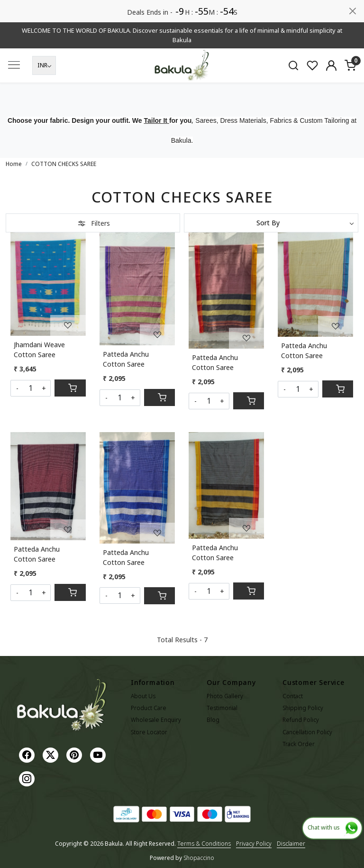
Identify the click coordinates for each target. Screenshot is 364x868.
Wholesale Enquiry (156, 720)
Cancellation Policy (307, 732)
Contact (293, 696)
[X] (52, 754)
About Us (143, 696)
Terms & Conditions (204, 844)
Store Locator (149, 732)
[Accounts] (331, 65)
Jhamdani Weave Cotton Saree (39, 350)
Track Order (299, 744)
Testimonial (222, 708)
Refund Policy (301, 720)
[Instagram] (28, 778)
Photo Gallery (225, 696)
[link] (293, 65)
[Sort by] (271, 223)
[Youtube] (99, 754)
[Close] (353, 11)
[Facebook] (28, 754)
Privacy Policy (254, 844)
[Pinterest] (75, 754)
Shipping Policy (303, 708)
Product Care (149, 708)
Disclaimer (291, 844)
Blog (213, 720)
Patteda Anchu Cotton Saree (126, 359)
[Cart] (70, 388)
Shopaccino (199, 858)
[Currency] (44, 65)
